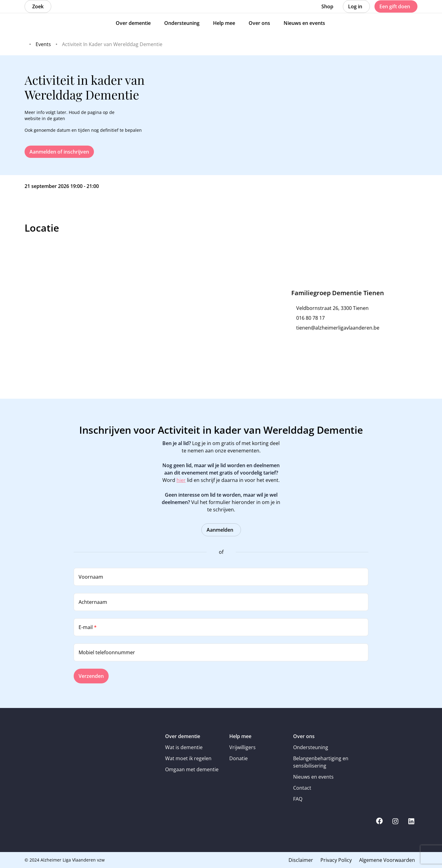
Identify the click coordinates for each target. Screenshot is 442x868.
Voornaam (91, 577)
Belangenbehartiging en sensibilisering (321, 762)
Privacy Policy (336, 860)
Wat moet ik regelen (188, 758)
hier (181, 480)
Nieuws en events (313, 777)
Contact (302, 788)
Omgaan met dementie (192, 769)
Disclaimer (301, 860)
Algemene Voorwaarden (387, 860)
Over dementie (183, 736)
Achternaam (93, 602)
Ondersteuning (311, 747)
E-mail (88, 627)
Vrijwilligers (242, 747)
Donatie (238, 758)
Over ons (304, 736)
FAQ (298, 799)
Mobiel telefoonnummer (107, 652)
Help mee (240, 736)
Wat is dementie (184, 747)
